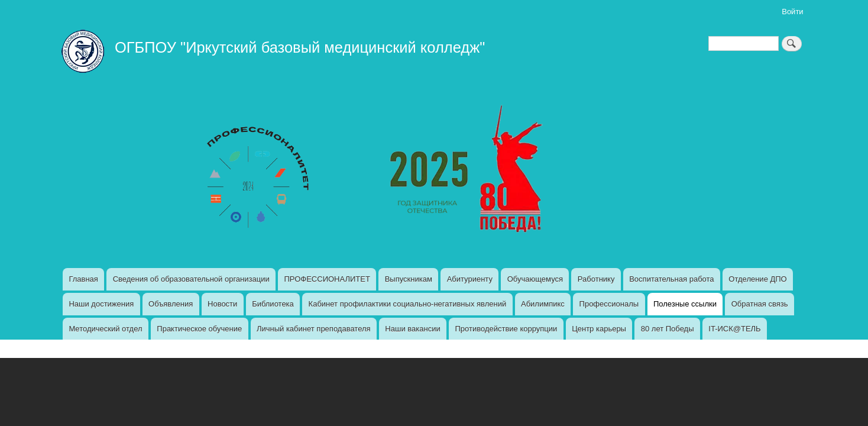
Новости (222, 304)
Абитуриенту (470, 279)
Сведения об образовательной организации (191, 279)
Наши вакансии (412, 329)
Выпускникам (409, 279)
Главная (83, 279)
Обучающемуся (535, 279)
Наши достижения (101, 304)
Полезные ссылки (685, 304)
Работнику (596, 279)
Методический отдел (105, 329)
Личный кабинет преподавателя (314, 329)
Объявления (171, 304)
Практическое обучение (199, 329)
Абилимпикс (543, 304)
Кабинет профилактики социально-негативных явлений (408, 304)
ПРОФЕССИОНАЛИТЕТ (327, 279)
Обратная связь (760, 304)
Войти (792, 12)
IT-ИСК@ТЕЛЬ (734, 329)
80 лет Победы (668, 329)
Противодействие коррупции (506, 329)
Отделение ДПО (757, 279)
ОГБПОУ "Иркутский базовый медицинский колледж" (300, 47)
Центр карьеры (599, 329)
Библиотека (273, 304)
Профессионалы (609, 304)
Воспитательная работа (671, 279)
